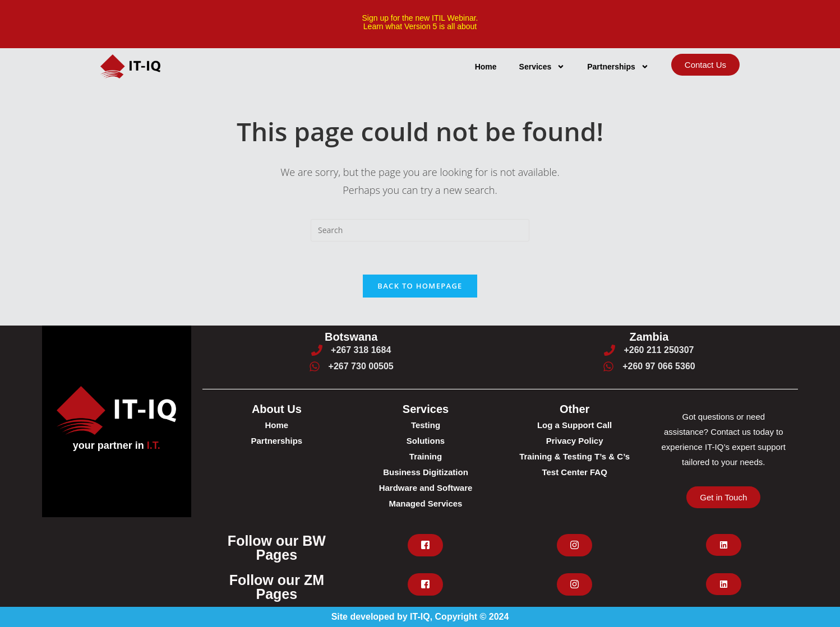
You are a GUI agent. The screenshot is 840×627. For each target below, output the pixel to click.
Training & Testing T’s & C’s (574, 456)
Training (426, 456)
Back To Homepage (420, 286)
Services (542, 66)
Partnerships (618, 66)
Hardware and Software (426, 488)
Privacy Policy (575, 441)
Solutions (426, 441)
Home (486, 66)
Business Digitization (426, 472)
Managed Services (426, 503)
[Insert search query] (420, 230)
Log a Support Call (574, 425)
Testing (426, 425)
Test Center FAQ (574, 472)
